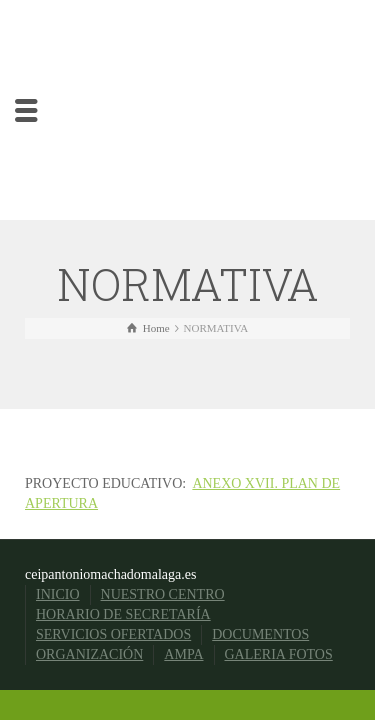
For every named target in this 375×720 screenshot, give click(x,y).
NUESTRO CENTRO (163, 594)
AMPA (183, 654)
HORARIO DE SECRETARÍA (123, 614)
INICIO (58, 594)
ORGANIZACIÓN (89, 654)
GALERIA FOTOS (279, 654)
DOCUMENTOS (260, 634)
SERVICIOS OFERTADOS (113, 634)
